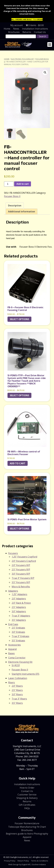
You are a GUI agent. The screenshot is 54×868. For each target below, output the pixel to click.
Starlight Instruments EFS (25, 674)
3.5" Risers (17, 703)
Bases (11, 654)
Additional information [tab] (22, 212)
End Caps (13, 625)
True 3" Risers (19, 699)
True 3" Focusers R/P (23, 578)
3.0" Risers (17, 695)
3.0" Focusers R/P (21, 574)
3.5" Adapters (19, 620)
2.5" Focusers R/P (21, 570)
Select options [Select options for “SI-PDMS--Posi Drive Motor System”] (19, 529)
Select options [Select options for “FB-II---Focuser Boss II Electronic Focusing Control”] (19, 319)
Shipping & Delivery (27, 798)
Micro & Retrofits (21, 587)
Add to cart (22, 184)
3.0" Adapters (19, 612)
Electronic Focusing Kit (22, 59)
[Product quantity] (9, 184)
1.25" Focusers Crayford (24, 557)
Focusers (13, 554)
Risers (12, 683)
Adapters (13, 591)
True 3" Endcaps (20, 637)
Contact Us (40, 32)
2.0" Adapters (19, 599)
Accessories (14, 645)
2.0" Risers (17, 686)
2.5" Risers (17, 690)
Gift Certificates (27, 805)
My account (17, 25)
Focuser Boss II (12, 197)
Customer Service (27, 795)
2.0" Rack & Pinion (21, 603)
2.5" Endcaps (18, 628)
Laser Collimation (18, 678)
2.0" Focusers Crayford (24, 561)
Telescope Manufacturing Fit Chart (27, 827)
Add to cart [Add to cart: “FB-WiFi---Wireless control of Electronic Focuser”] (18, 464)
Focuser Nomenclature (27, 824)
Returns (27, 32)
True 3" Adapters (21, 616)
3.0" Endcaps (18, 632)
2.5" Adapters (19, 607)
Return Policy (23, 861)
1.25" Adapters (19, 595)
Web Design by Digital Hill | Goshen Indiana (27, 865)
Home (7, 29)
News (16, 29)
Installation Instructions (35, 29)
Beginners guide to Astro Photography (27, 834)
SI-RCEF (16, 666)
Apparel (12, 649)
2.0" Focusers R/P (21, 565)
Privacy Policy (10, 861)
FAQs (27, 808)
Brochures (14, 32)
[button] (45, 72)
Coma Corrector (17, 658)
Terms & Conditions (40, 861)
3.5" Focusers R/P (21, 583)
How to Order (27, 788)
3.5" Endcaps (18, 641)
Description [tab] (15, 206)
